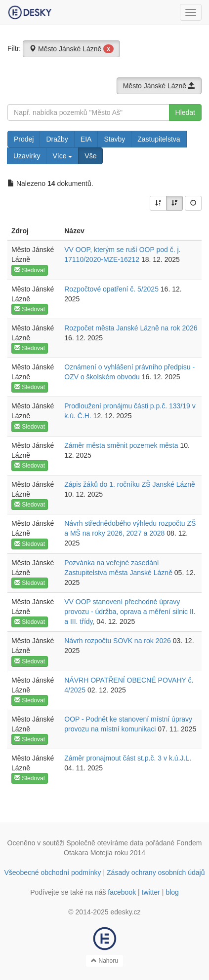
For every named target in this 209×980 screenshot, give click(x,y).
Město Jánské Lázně (71, 49)
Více (62, 156)
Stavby (114, 139)
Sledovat (30, 270)
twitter (151, 892)
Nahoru (104, 961)
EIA (86, 139)
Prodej (24, 139)
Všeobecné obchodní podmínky (52, 872)
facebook (122, 892)
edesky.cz (125, 912)
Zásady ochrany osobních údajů (156, 872)
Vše (90, 156)
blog (172, 892)
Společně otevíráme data (105, 843)
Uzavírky (27, 156)
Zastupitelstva (159, 139)
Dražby (57, 139)
